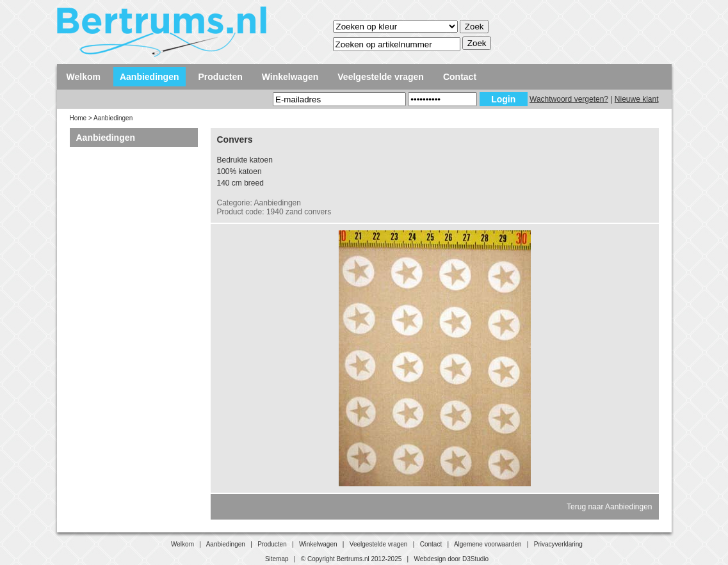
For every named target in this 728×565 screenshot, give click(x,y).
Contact (460, 77)
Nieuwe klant (637, 99)
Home (78, 118)
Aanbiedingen (150, 77)
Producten (221, 77)
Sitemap (277, 559)
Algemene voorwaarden (488, 544)
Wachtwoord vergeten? (569, 99)
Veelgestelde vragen (381, 77)
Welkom (84, 77)
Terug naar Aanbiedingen (609, 507)
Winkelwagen (290, 77)
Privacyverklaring (558, 544)
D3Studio (475, 559)
